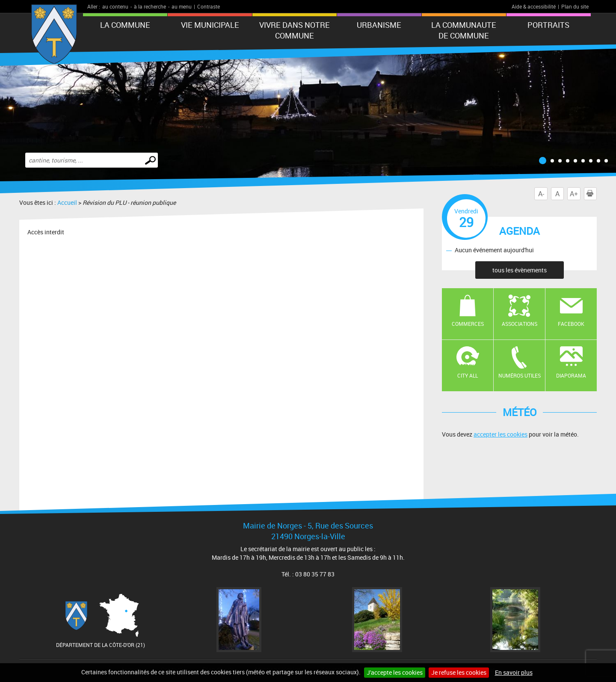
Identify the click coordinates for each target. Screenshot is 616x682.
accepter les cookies (500, 434)
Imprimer (592, 194)
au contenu (115, 6)
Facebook (571, 324)
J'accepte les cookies (395, 672)
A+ (574, 194)
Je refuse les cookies (459, 672)
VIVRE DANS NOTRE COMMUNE (295, 30)
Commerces (468, 324)
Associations (520, 324)
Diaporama (571, 375)
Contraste (209, 6)
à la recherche (150, 6)
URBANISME (379, 25)
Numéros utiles (520, 375)
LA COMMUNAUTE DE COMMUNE (464, 30)
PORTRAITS (548, 25)
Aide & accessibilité (534, 6)
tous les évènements (520, 270)
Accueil (67, 202)
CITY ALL (468, 375)
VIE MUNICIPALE (210, 25)
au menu (182, 6)
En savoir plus (514, 672)
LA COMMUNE (125, 25)
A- (541, 194)
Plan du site (575, 6)
